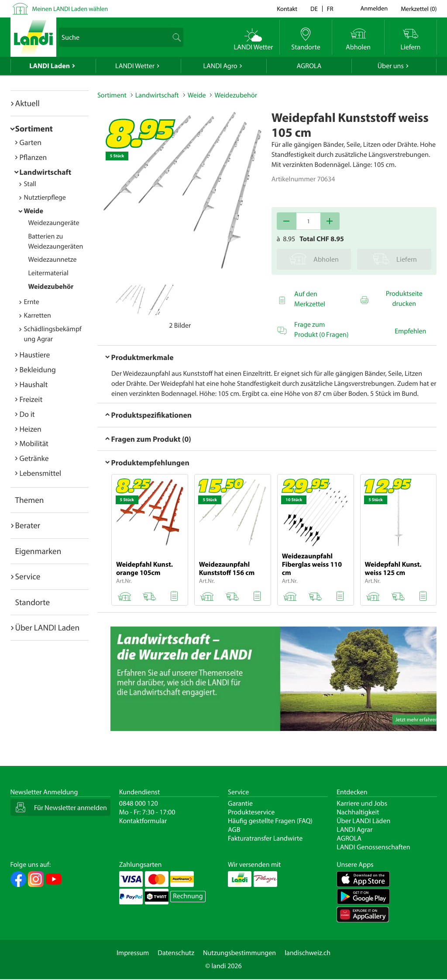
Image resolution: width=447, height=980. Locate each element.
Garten (31, 142)
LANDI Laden (50, 66)
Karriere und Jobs (362, 803)
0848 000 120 (139, 803)
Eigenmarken (38, 551)
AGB (234, 830)
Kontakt (287, 9)
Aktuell (28, 103)
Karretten (38, 315)
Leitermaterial (48, 273)
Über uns (391, 66)
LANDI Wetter (135, 66)
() (419, 9)
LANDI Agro (220, 66)
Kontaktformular (143, 821)
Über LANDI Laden (48, 627)
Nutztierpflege (45, 197)
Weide (34, 211)
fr (330, 9)
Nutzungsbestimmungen (239, 953)
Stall (30, 184)
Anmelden (374, 9)
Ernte (32, 302)
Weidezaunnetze (53, 260)
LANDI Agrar (354, 830)
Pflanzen (33, 157)
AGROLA (309, 66)
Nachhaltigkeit (358, 812)
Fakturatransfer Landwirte (265, 838)
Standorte (33, 602)
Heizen (31, 429)
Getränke (34, 458)
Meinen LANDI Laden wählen (70, 9)
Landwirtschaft (46, 172)
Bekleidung (38, 369)
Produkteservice (251, 812)
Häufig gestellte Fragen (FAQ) (270, 821)
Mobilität (34, 443)
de (314, 9)
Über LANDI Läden (363, 821)
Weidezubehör (51, 287)
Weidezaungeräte (54, 223)
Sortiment (34, 128)
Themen (30, 500)
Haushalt (34, 384)
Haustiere (35, 355)
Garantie (240, 803)
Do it (27, 414)
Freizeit (31, 399)
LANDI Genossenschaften (373, 847)
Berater (28, 525)
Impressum (133, 953)
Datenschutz (176, 953)
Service (28, 576)
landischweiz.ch (308, 953)
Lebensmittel (41, 473)
